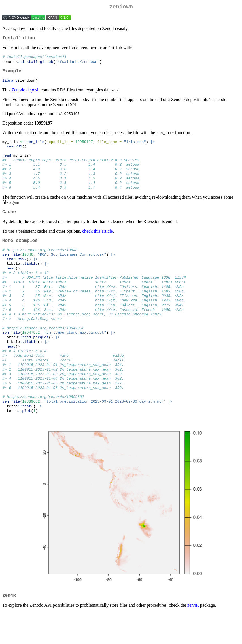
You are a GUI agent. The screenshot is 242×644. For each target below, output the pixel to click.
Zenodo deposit (25, 95)
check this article (97, 244)
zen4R (193, 637)
